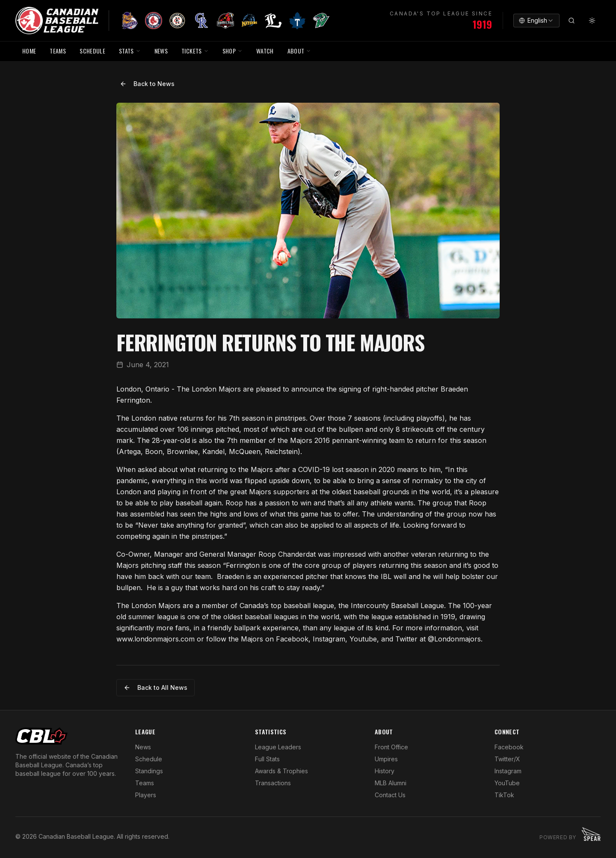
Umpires (386, 759)
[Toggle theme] (592, 21)
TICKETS (195, 51)
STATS (130, 51)
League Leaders (278, 747)
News (143, 747)
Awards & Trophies (281, 771)
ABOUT (299, 51)
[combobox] (536, 21)
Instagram (508, 771)
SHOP (232, 51)
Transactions (273, 783)
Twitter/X (507, 759)
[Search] (572, 21)
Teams (145, 783)
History (385, 771)
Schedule (149, 759)
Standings (149, 771)
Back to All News (155, 687)
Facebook (509, 747)
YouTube (507, 783)
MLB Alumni (391, 783)
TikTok (504, 795)
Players (146, 795)
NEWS (161, 51)
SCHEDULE (92, 51)
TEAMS (58, 51)
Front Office (391, 747)
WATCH (265, 51)
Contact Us (390, 795)
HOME (29, 51)
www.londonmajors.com (155, 639)
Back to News (147, 84)
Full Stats (267, 759)
